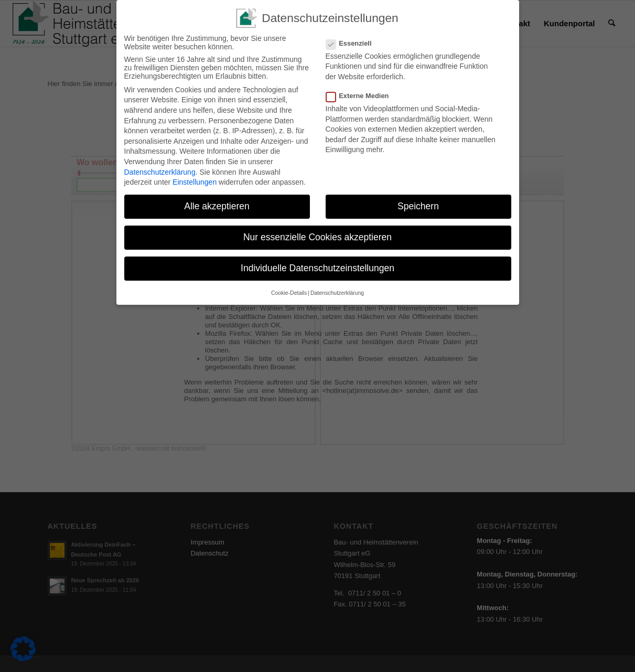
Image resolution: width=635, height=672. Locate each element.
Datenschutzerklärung (160, 172)
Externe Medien (362, 96)
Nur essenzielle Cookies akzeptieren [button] (317, 237)
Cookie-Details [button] (289, 293)
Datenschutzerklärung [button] (337, 293)
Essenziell (353, 43)
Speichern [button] (418, 206)
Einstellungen (195, 182)
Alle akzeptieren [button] (217, 206)
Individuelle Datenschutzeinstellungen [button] (317, 268)
